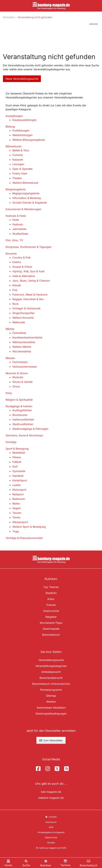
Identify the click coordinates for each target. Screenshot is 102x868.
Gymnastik (19, 471)
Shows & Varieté (22, 382)
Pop (15, 290)
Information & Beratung (27, 198)
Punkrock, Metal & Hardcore (30, 295)
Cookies (51, 817)
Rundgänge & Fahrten (19, 406)
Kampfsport (20, 480)
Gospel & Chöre (22, 267)
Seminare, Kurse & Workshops (24, 435)
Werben (51, 702)
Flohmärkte (19, 333)
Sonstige (11, 442)
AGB (51, 827)
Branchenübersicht (51, 678)
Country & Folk (22, 257)
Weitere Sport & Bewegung (29, 527)
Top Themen (51, 587)
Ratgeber (51, 617)
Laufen (17, 485)
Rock (15, 304)
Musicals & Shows (17, 373)
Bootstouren (20, 415)
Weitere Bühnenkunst (25, 183)
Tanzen (17, 513)
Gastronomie (51, 611)
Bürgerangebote (16, 189)
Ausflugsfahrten (22, 410)
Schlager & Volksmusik (26, 308)
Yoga (16, 531)
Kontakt (51, 843)
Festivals (18, 224)
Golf (15, 466)
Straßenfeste (20, 234)
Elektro (17, 262)
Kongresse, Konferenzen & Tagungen (29, 247)
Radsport (18, 494)
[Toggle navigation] (46, 863)
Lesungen (18, 164)
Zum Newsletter (51, 740)
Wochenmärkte (22, 351)
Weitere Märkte (22, 347)
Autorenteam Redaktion (51, 708)
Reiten (16, 504)
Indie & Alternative (24, 276)
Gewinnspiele (51, 629)
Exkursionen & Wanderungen (23, 209)
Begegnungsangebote (26, 193)
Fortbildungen (21, 130)
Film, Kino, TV (14, 240)
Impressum (51, 822)
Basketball (19, 453)
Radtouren (19, 499)
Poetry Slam (20, 173)
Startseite (8, 17)
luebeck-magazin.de (51, 798)
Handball (18, 476)
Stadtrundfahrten (23, 424)
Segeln (17, 508)
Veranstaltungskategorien (51, 666)
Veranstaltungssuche (51, 660)
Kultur (51, 599)
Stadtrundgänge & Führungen (30, 429)
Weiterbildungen (22, 135)
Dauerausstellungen (24, 120)
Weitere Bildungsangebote (29, 140)
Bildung (10, 127)
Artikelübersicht (51, 672)
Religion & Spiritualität (19, 400)
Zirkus (16, 386)
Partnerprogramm (51, 690)
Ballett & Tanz (21, 150)
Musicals (18, 377)
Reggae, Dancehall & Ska (28, 299)
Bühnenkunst (13, 146)
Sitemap (51, 696)
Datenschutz (51, 837)
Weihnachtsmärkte (24, 342)
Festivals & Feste (16, 216)
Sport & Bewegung (17, 449)
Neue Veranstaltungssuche (22, 79)
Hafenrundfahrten (23, 420)
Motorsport (19, 490)
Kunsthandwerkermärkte (27, 338)
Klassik (17, 285)
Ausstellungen (14, 116)
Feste (16, 220)
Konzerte (11, 254)
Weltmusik (19, 322)
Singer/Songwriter (23, 313)
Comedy (18, 155)
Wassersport (20, 522)
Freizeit (51, 605)
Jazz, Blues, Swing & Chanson (31, 281)
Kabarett (18, 160)
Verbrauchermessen (25, 367)
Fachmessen (20, 362)
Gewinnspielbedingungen (51, 714)
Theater (17, 178)
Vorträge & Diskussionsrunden (24, 538)
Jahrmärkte (19, 229)
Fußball (17, 462)
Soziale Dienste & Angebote (30, 203)
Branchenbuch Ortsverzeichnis (51, 684)
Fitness (17, 457)
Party (9, 393)
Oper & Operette (22, 169)
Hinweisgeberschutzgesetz (51, 832)
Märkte (10, 329)
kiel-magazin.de (51, 792)
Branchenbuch (51, 635)
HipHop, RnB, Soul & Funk (28, 271)
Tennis (16, 517)
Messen (10, 358)
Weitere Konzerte (23, 318)
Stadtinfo (51, 593)
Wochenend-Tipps (51, 623)
